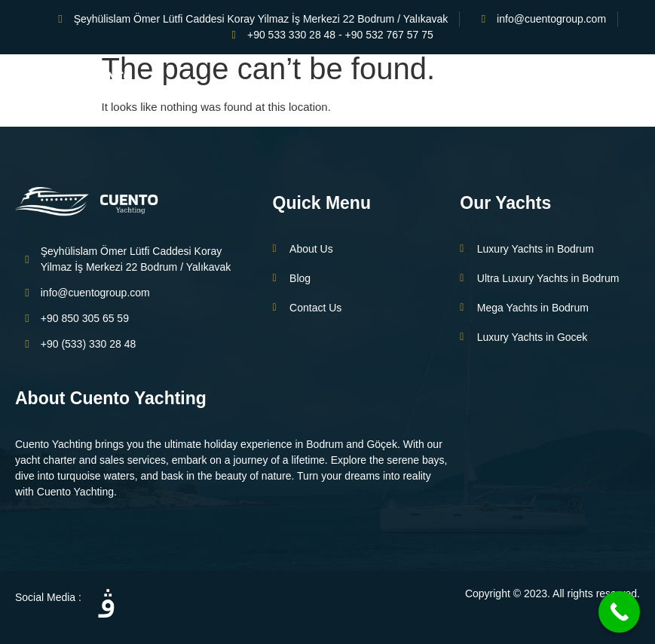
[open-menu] (634, 80)
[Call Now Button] (619, 612)
